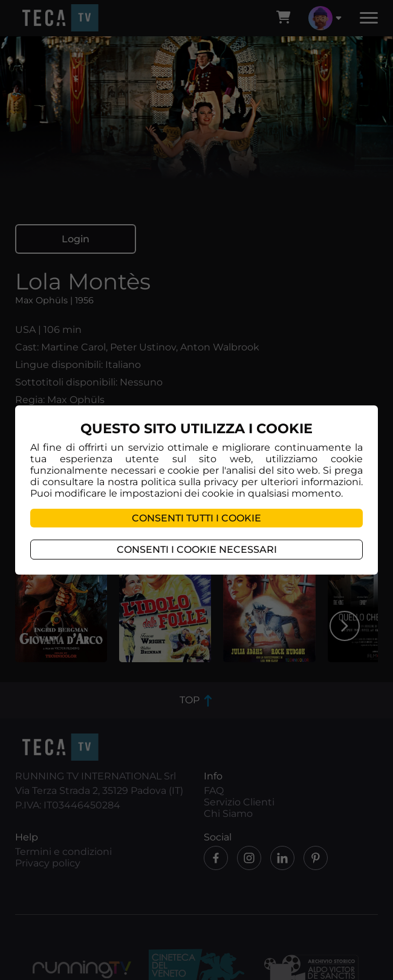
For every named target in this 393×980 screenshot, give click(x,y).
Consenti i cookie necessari (197, 550)
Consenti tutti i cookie (197, 518)
